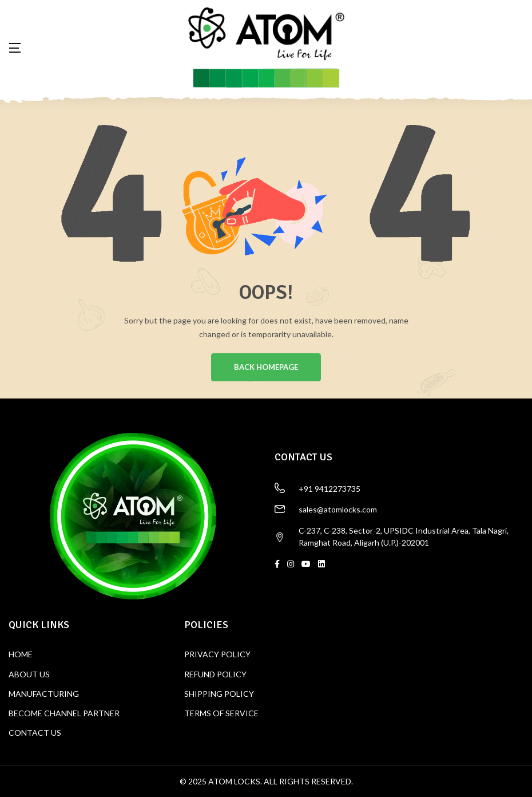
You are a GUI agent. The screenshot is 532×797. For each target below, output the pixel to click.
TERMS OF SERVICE (221, 713)
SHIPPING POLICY (219, 694)
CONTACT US (35, 733)
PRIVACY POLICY (217, 655)
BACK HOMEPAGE (266, 368)
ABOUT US (29, 674)
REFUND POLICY (215, 674)
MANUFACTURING (44, 694)
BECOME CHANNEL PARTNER (64, 713)
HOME (21, 655)
